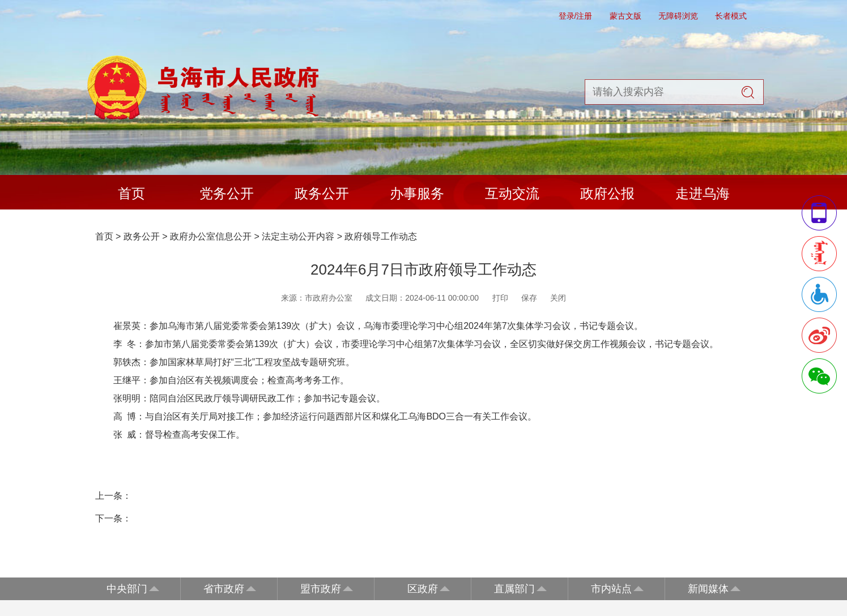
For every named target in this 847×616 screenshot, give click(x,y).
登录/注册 (576, 16)
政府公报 (607, 193)
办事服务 (417, 193)
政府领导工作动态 (381, 236)
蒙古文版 (625, 16)
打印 (500, 298)
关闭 (558, 298)
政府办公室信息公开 (211, 236)
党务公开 (227, 193)
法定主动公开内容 (298, 236)
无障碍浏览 (678, 16)
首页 (131, 193)
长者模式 (731, 16)
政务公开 (322, 193)
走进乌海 (703, 193)
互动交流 (512, 193)
